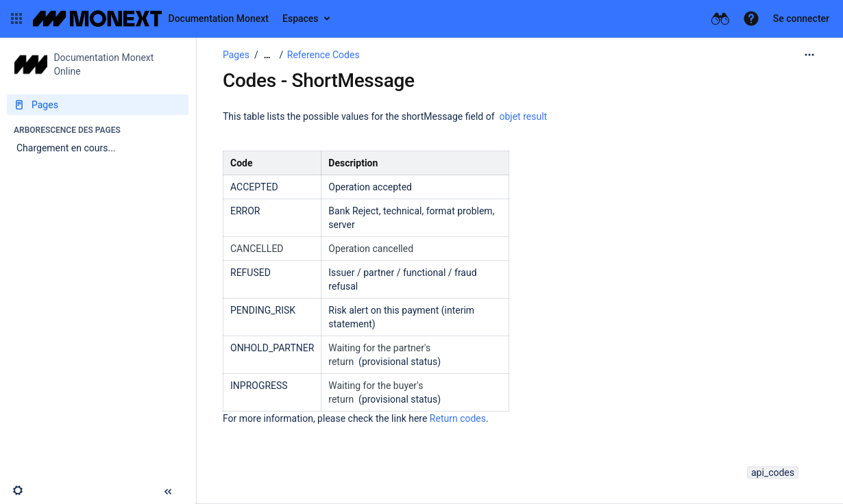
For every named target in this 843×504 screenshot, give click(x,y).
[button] (16, 18)
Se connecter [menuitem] (801, 18)
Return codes (458, 418)
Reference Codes (323, 55)
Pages (236, 55)
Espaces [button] (301, 18)
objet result (524, 116)
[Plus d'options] (809, 55)
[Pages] (98, 105)
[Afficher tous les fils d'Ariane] (267, 55)
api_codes (773, 473)
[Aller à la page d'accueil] (151, 18)
